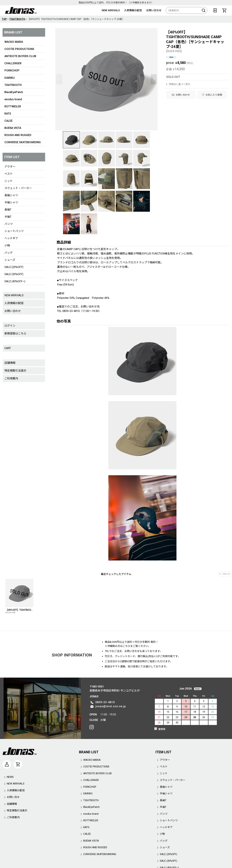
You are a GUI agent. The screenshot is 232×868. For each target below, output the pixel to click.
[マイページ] (7, 764)
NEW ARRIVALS (111, 10)
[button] (59, 79)
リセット (225, 574)
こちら (126, 646)
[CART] (224, 10)
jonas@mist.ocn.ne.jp (111, 706)
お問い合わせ (154, 10)
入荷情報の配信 (133, 10)
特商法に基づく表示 (178, 84)
